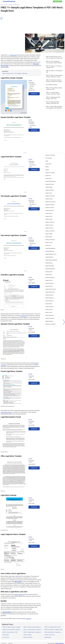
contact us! (29, 619)
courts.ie (2, 569)
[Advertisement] (32, 23)
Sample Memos (17, 5)
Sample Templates (60, 643)
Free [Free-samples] (57, 1)
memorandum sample (6, 412)
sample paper (13, 55)
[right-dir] (64, 322)
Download (34, 94)
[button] (63, 1)
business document (19, 594)
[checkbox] (2, 1)
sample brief (24, 316)
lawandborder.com (4, 452)
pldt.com (2, 310)
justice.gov (3, 491)
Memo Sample (18, 582)
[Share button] (2, 18)
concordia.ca (3, 359)
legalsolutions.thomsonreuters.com (8, 406)
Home (2, 5)
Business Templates (8, 5)
